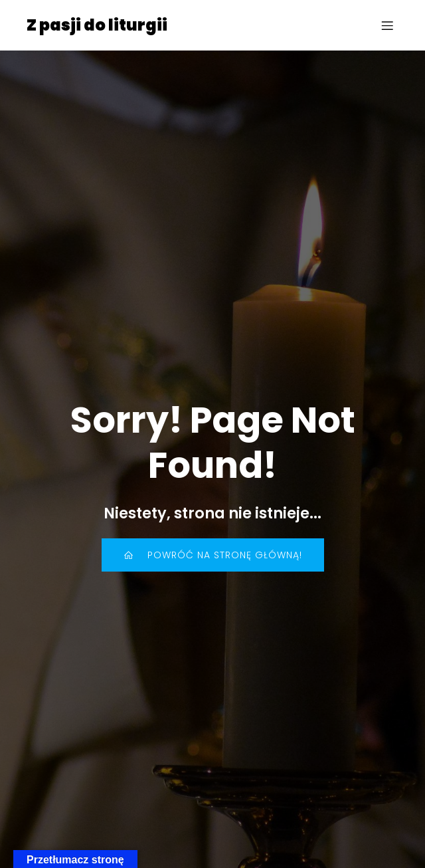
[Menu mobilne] (387, 25)
